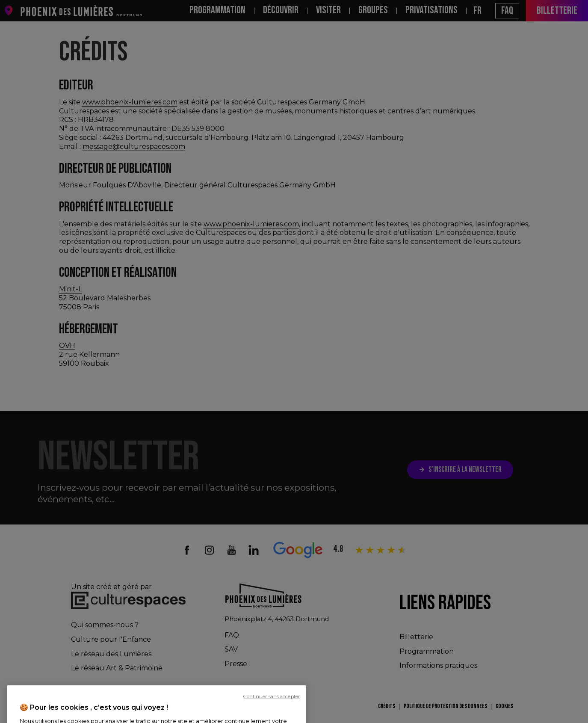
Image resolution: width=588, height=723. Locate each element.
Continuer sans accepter (272, 716)
